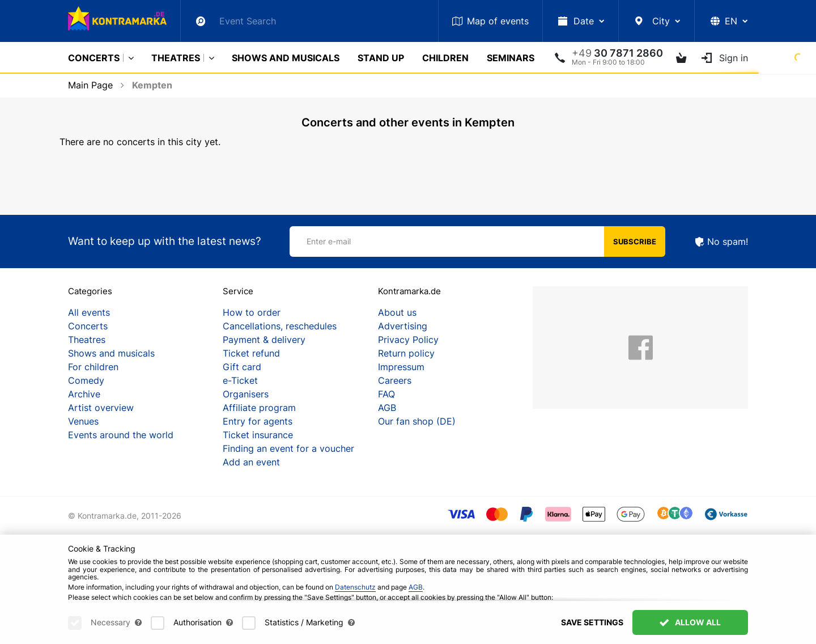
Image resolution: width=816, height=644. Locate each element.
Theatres (176, 58)
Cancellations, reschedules (280, 326)
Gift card (242, 367)
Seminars (511, 58)
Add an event (251, 462)
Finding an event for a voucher (288, 448)
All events (89, 312)
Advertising (403, 326)
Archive (84, 394)
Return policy (406, 353)
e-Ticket (240, 380)
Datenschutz (355, 587)
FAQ (386, 394)
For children (93, 367)
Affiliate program (259, 408)
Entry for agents (258, 421)
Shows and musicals (286, 58)
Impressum (401, 367)
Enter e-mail (329, 241)
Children (445, 58)
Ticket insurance (258, 435)
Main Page (90, 85)
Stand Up (381, 58)
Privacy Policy (408, 340)
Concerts (94, 58)
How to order (252, 312)
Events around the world (121, 435)
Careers (395, 380)
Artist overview (101, 408)
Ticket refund (251, 353)
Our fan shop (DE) (417, 421)
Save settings (592, 622)
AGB (387, 408)
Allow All (690, 622)
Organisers (246, 394)
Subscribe (635, 241)
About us (397, 312)
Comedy (86, 380)
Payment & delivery (264, 340)
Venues (83, 421)
